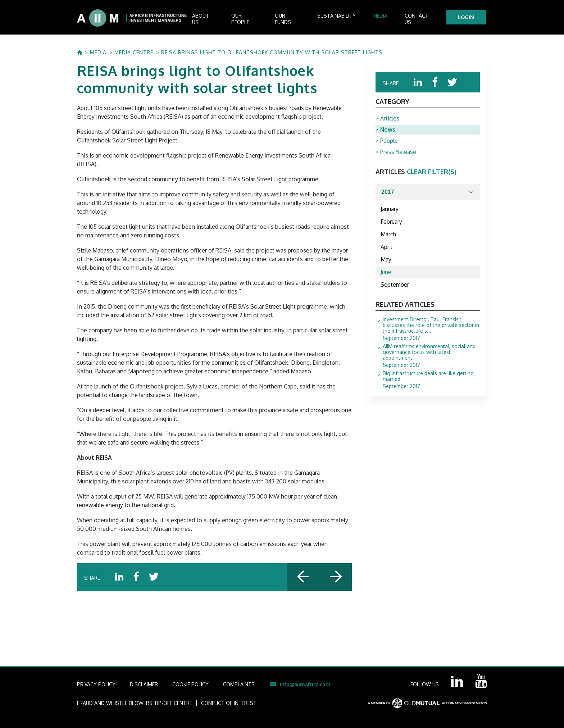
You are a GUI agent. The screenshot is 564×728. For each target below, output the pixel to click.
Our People (254, 18)
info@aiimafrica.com (305, 684)
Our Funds (297, 18)
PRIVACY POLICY (96, 684)
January (390, 211)
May (386, 263)
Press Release (398, 154)
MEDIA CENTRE (134, 53)
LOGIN (467, 17)
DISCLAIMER (144, 684)
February (392, 224)
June (386, 276)
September (395, 289)
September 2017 (431, 333)
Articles (390, 119)
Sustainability (344, 18)
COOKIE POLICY (190, 684)
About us (213, 18)
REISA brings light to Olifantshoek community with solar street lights (272, 53)
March (388, 237)
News (388, 131)
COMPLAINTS (239, 684)
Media (384, 18)
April (386, 250)
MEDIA (98, 53)
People (389, 142)
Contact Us (421, 18)
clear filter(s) (432, 173)
